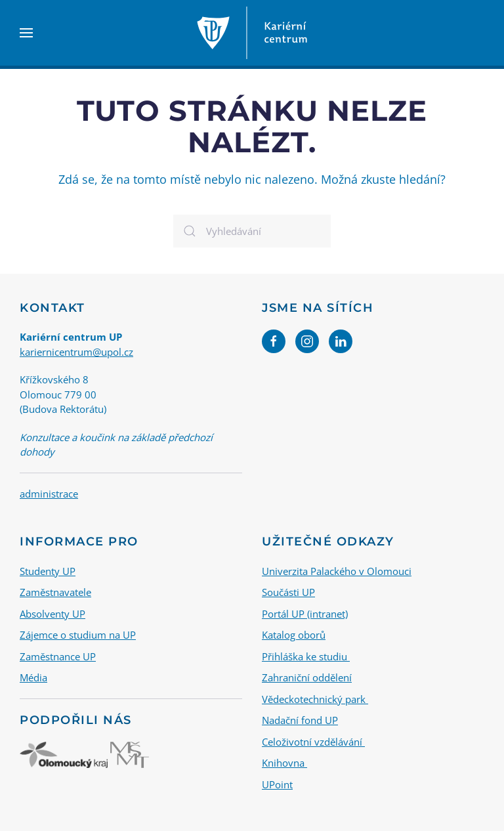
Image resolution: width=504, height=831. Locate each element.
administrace (49, 494)
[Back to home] (252, 33)
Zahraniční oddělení (307, 677)
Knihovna (284, 763)
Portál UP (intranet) (305, 614)
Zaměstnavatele (55, 592)
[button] (26, 33)
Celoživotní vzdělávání (313, 742)
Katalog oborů (294, 635)
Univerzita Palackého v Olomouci (337, 571)
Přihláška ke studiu (306, 656)
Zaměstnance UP (58, 656)
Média (33, 677)
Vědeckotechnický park (315, 699)
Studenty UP (48, 571)
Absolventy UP (52, 614)
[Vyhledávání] (252, 231)
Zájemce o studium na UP (78, 635)
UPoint (277, 784)
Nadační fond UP (300, 720)
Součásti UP (288, 592)
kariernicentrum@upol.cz (76, 352)
